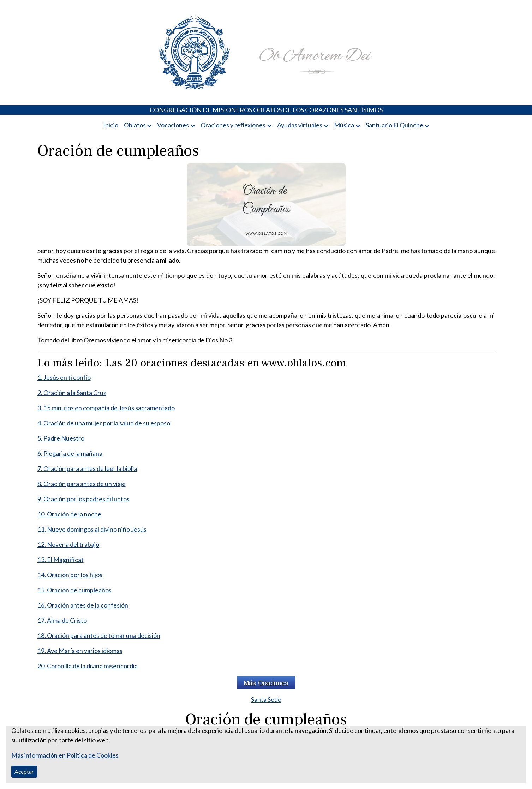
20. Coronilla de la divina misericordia (88, 666)
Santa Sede (266, 699)
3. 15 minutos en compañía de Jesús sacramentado (106, 408)
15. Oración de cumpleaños (74, 590)
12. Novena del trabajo (68, 544)
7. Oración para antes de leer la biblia (87, 468)
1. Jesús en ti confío (64, 377)
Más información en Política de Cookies (65, 755)
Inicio (111, 125)
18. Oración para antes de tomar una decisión (99, 635)
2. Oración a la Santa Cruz (72, 393)
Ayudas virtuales (300, 125)
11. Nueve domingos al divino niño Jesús (92, 529)
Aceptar (24, 772)
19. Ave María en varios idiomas (80, 651)
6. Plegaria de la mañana (70, 453)
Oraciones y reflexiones (233, 125)
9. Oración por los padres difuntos (83, 499)
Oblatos (135, 125)
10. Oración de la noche (69, 514)
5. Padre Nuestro (61, 438)
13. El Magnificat (61, 560)
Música (344, 125)
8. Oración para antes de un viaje (82, 484)
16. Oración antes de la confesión (83, 605)
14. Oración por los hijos (70, 575)
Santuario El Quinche (394, 125)
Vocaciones (173, 125)
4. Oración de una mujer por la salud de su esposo (104, 423)
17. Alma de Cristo (62, 620)
